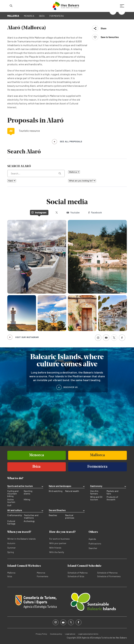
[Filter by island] (74, 172)
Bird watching (56, 491)
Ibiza (10, 576)
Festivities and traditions (31, 517)
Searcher (93, 548)
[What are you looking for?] (36, 173)
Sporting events (28, 492)
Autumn (11, 543)
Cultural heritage (11, 522)
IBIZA (42, 16)
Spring (11, 552)
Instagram (39, 212)
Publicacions (95, 544)
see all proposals (71, 141)
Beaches (53, 515)
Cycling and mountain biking (13, 494)
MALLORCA (13, 16)
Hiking (27, 500)
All (11, 131)
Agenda (92, 539)
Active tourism (11, 501)
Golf (9, 505)
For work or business (59, 539)
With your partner (58, 543)
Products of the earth (112, 498)
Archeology (29, 521)
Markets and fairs (112, 492)
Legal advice (70, 634)
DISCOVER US (71, 387)
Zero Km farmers (94, 492)
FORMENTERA (57, 16)
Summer (11, 548)
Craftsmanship (15, 515)
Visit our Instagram (27, 337)
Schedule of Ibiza (76, 576)
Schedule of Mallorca (78, 573)
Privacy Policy (41, 634)
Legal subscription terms (88, 634)
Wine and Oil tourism (96, 498)
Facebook (95, 212)
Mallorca (11, 573)
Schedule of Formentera (109, 576)
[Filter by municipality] (12, 181)
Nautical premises (70, 517)
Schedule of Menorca (107, 573)
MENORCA (29, 16)
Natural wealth (72, 491)
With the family (57, 552)
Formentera (42, 576)
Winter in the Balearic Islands (22, 539)
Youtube (73, 212)
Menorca (41, 573)
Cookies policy (56, 634)
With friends (55, 548)
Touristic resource (29, 131)
